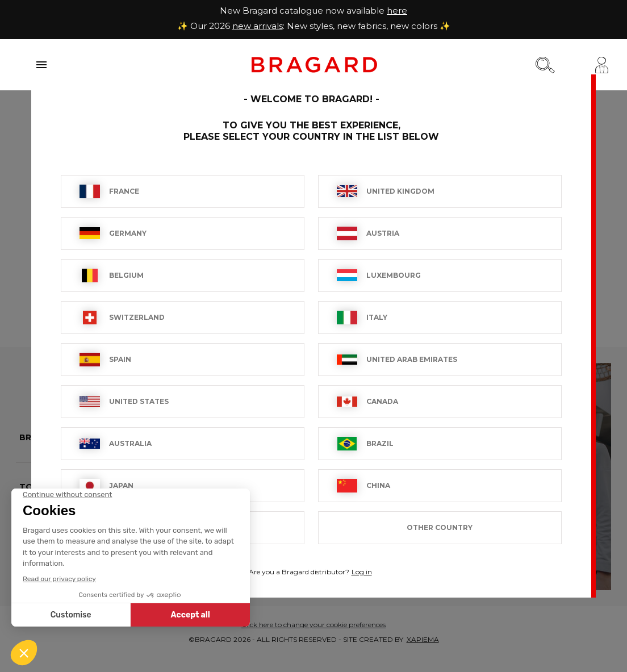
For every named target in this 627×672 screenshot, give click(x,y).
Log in (362, 572)
